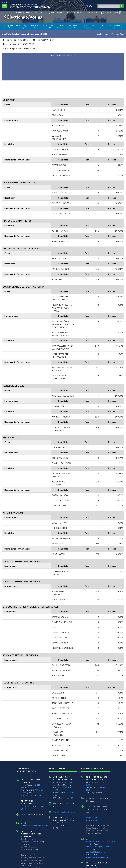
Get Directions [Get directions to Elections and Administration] (28, 839)
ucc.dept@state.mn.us (97, 852)
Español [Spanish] (19, 13)
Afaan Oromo (91, 13)
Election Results (60, 27)
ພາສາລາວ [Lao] (78, 13)
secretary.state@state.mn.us (35, 825)
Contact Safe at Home (64, 812)
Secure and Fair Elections (88, 27)
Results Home (102, 34)
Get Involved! (101, 27)
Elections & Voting (23, 17)
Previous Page (118, 34)
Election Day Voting (21, 27)
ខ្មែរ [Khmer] (101, 13)
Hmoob (29, 13)
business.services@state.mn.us (101, 841)
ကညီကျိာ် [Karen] (117, 13)
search (90, 6)
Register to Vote (9, 27)
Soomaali (38, 13)
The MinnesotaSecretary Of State (30, 6)
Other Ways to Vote (35, 27)
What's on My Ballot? (48, 27)
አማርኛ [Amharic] (108, 13)
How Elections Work (114, 27)
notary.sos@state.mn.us (98, 857)
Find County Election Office (73, 27)
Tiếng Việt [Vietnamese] (50, 13)
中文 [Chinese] (69, 13)
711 (39, 795)
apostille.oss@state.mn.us (99, 847)
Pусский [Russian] (61, 13)
